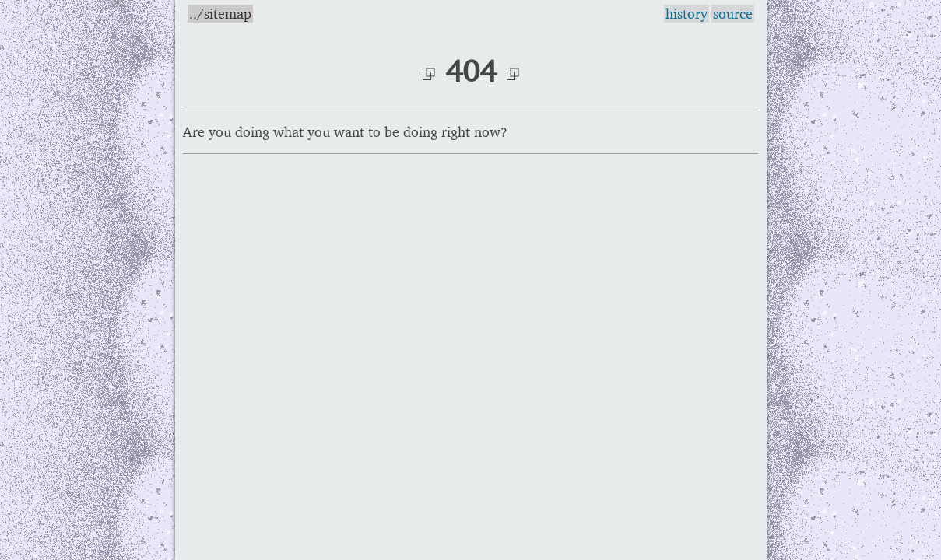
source (733, 14)
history (686, 14)
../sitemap (220, 14)
